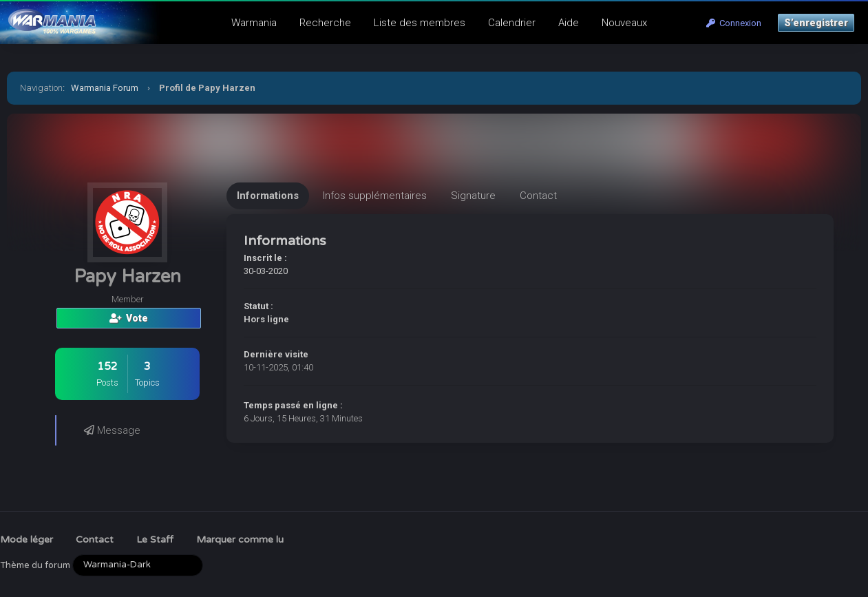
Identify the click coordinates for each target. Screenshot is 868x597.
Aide (569, 23)
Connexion (734, 23)
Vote (129, 318)
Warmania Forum (105, 88)
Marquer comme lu (240, 540)
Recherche (325, 23)
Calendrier (512, 23)
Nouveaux (624, 23)
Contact (95, 540)
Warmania (254, 23)
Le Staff (155, 540)
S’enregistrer (816, 23)
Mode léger (27, 540)
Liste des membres (420, 23)
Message (112, 430)
